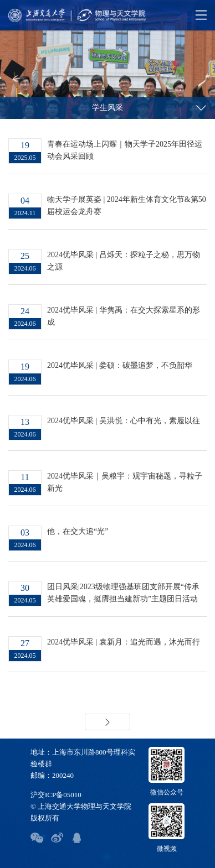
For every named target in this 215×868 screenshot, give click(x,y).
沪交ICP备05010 (56, 795)
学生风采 (107, 108)
